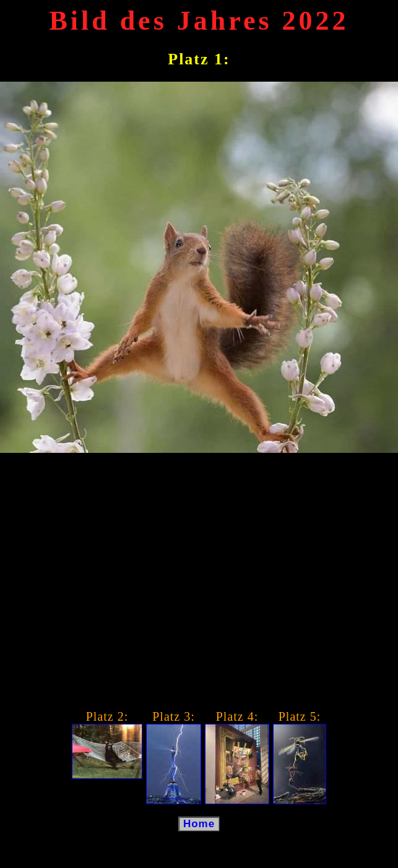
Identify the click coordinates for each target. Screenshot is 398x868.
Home (199, 824)
